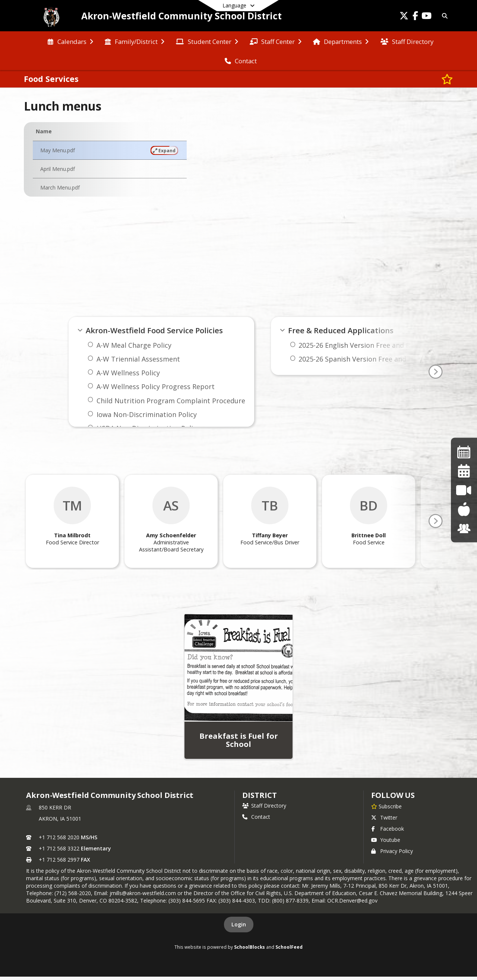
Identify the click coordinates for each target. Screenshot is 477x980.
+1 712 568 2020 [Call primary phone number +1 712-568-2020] (59, 837)
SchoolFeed (289, 947)
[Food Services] (464, 509)
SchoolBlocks (249, 947)
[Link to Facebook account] (415, 17)
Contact (256, 817)
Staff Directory (264, 806)
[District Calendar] (464, 471)
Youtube (386, 840)
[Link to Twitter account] (404, 17)
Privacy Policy (392, 851)
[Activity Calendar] (464, 451)
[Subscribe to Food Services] (447, 79)
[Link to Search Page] (444, 16)
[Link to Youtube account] (426, 17)
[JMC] (464, 528)
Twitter (384, 817)
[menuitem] (70, 41)
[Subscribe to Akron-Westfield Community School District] (386, 806)
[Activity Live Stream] (464, 490)
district (259, 795)
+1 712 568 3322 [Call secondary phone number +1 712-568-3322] (59, 848)
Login (239, 924)
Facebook (388, 829)
